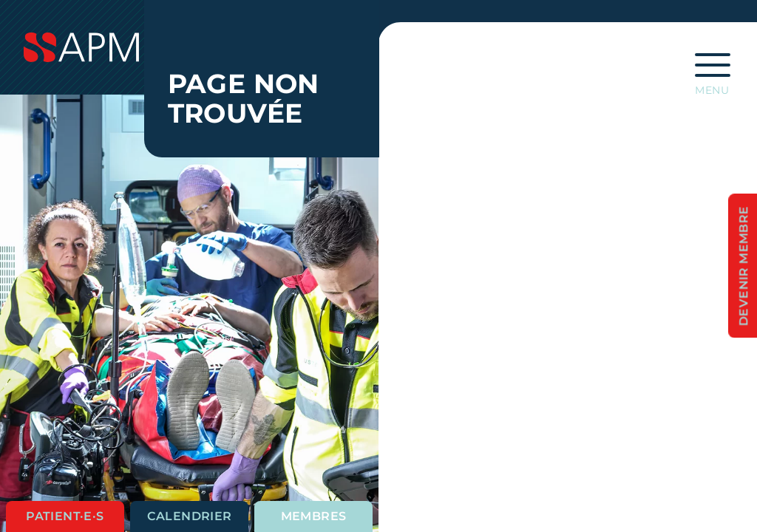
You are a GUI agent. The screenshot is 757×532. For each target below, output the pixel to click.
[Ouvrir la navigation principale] (713, 69)
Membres (314, 516)
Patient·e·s (65, 516)
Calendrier (190, 516)
